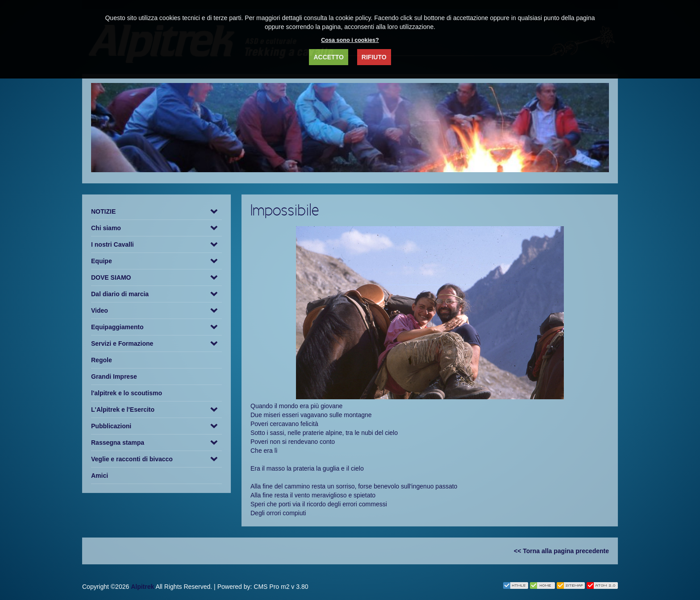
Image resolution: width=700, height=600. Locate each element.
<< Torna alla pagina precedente (561, 551)
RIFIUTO (374, 57)
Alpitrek (142, 587)
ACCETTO (328, 57)
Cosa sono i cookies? (350, 40)
